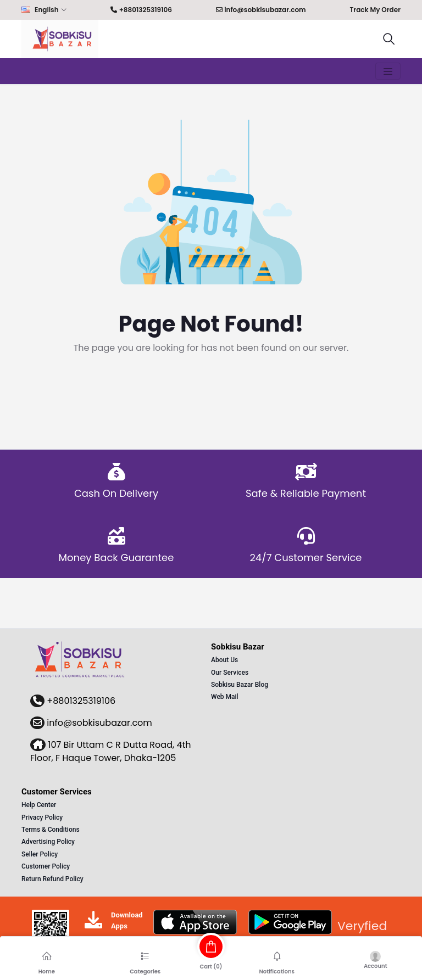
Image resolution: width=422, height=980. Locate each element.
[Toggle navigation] (388, 71)
